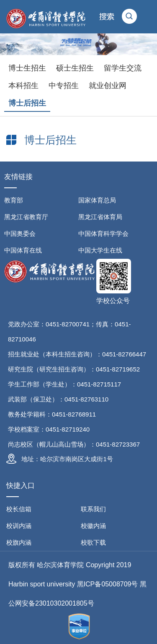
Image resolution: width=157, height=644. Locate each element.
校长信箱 (19, 509)
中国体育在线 (23, 250)
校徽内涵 (93, 526)
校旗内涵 (19, 542)
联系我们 (93, 509)
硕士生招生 (75, 68)
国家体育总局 (97, 200)
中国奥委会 (20, 234)
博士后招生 (27, 103)
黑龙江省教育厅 (26, 217)
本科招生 (23, 86)
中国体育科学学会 (103, 234)
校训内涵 (19, 526)
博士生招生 (27, 68)
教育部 (14, 200)
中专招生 (64, 86)
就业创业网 (108, 86)
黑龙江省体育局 (100, 217)
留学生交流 (123, 68)
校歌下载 (93, 542)
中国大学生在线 (100, 250)
